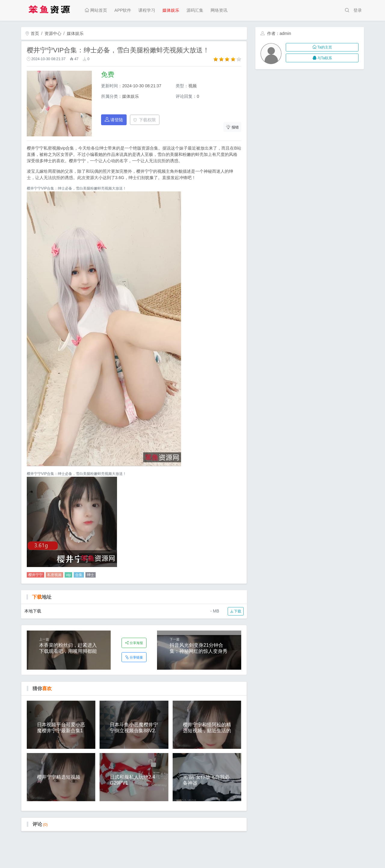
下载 (236, 611)
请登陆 (114, 120)
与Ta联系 (322, 58)
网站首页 (96, 10)
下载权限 (145, 120)
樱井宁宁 (35, 575)
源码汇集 (195, 10)
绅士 (91, 575)
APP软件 (123, 10)
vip (68, 575)
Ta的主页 (322, 47)
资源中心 (53, 33)
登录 (358, 10)
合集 (79, 575)
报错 (233, 127)
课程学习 (147, 10)
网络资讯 (219, 10)
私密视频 (54, 575)
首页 (32, 33)
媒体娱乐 (171, 10)
